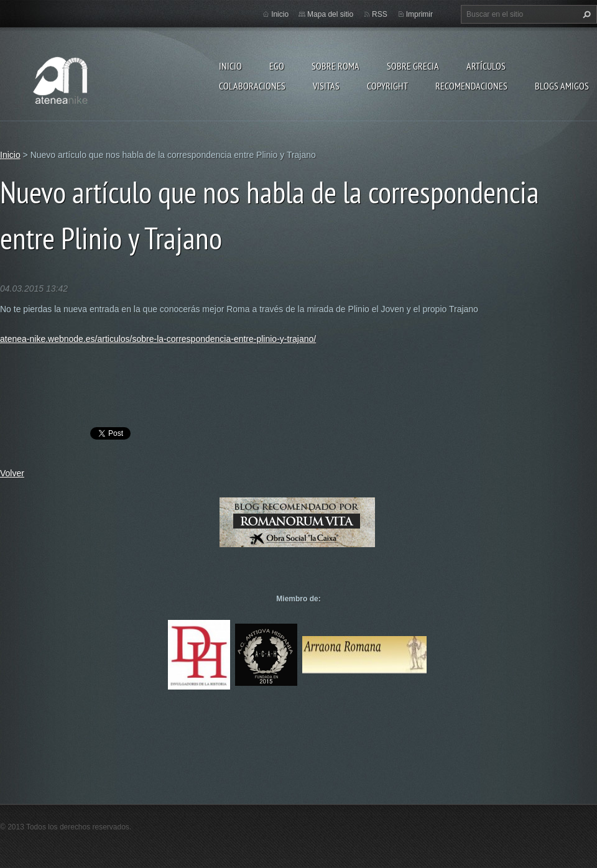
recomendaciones (471, 86)
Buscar (585, 14)
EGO (277, 66)
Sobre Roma (336, 66)
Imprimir (419, 14)
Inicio (230, 66)
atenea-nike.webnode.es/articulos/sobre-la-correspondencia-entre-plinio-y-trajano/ (158, 339)
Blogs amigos (562, 86)
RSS (380, 14)
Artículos (486, 66)
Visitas (326, 86)
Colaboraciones (252, 86)
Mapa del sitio (330, 14)
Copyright (387, 86)
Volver (12, 473)
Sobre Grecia (413, 66)
